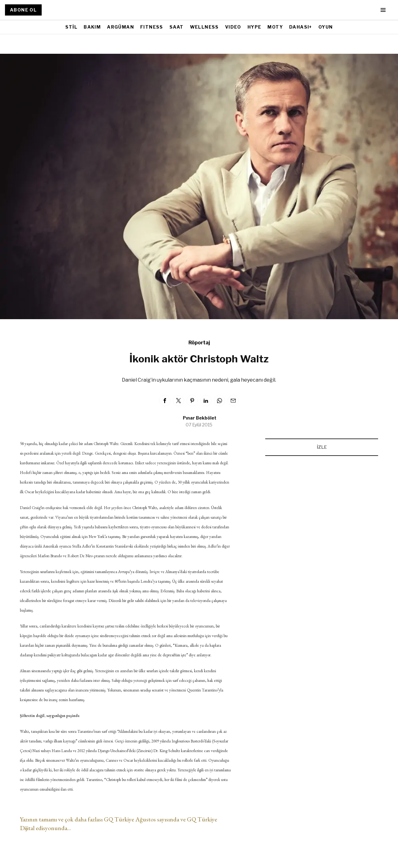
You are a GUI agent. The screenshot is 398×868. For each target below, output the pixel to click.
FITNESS (152, 27)
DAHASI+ (301, 27)
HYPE (255, 27)
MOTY (275, 27)
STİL (72, 27)
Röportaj (199, 343)
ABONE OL (23, 10)
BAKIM (92, 27)
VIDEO (233, 27)
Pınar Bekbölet (200, 418)
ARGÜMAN (120, 27)
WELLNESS (204, 27)
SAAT (177, 27)
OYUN (326, 27)
